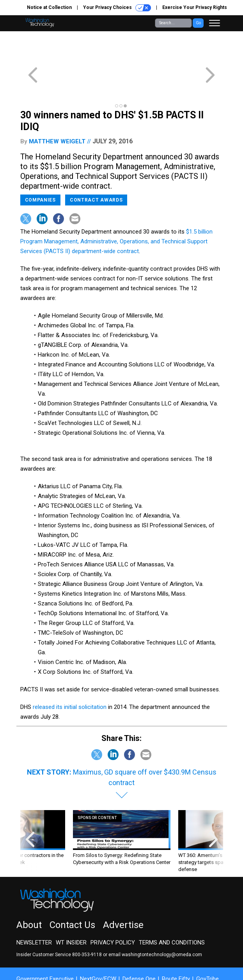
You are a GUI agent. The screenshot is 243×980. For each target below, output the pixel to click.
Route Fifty (176, 951)
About (29, 897)
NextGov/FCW (98, 951)
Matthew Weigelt (57, 113)
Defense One (139, 951)
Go (198, 23)
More (29, 958)
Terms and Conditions (172, 914)
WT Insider (71, 914)
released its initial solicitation (70, 679)
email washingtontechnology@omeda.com (155, 926)
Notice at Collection (49, 7)
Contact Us (72, 897)
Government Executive (45, 951)
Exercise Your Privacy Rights (195, 7)
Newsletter (34, 914)
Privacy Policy (113, 914)
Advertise (123, 897)
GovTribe (208, 951)
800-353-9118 (87, 926)
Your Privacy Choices (117, 8)
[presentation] (30, 813)
